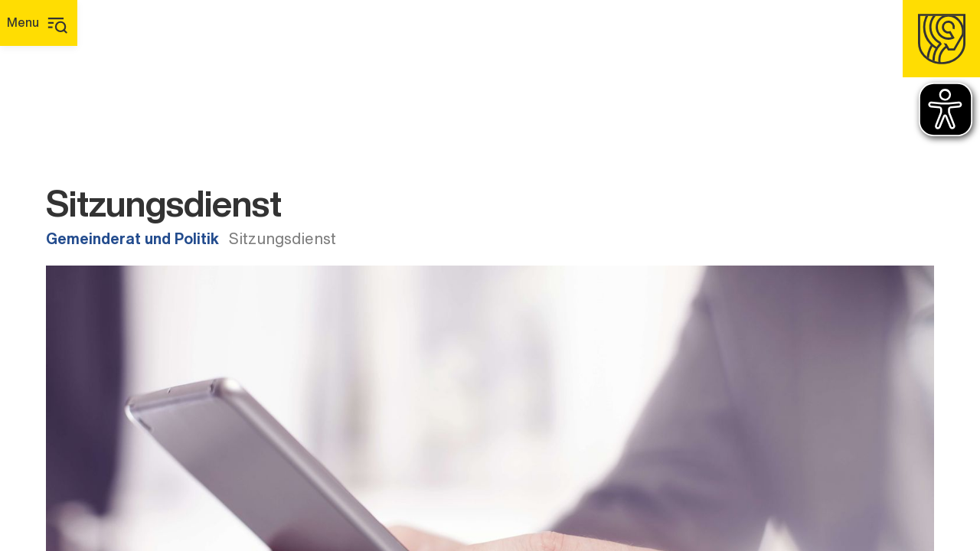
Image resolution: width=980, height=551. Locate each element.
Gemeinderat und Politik (132, 238)
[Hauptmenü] (39, 23)
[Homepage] (941, 39)
